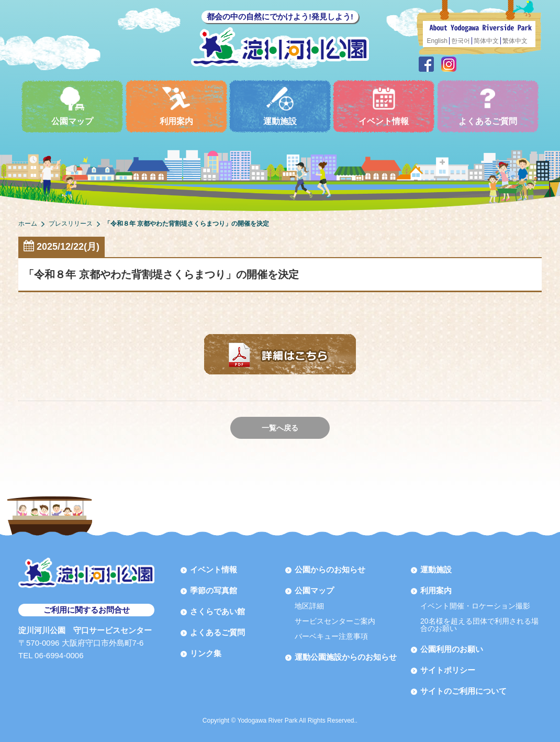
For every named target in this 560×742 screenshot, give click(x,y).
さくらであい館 (217, 611)
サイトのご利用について (463, 691)
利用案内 (176, 106)
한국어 (461, 41)
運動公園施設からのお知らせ (346, 657)
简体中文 (486, 41)
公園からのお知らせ (330, 569)
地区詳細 (309, 606)
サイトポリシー (448, 670)
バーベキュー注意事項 (331, 636)
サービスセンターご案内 (335, 621)
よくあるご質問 (488, 106)
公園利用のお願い (452, 649)
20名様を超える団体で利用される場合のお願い (479, 625)
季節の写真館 (214, 590)
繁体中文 (515, 41)
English (437, 41)
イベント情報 (384, 106)
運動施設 (280, 106)
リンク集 (206, 653)
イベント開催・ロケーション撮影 (475, 606)
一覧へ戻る (280, 428)
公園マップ (72, 106)
